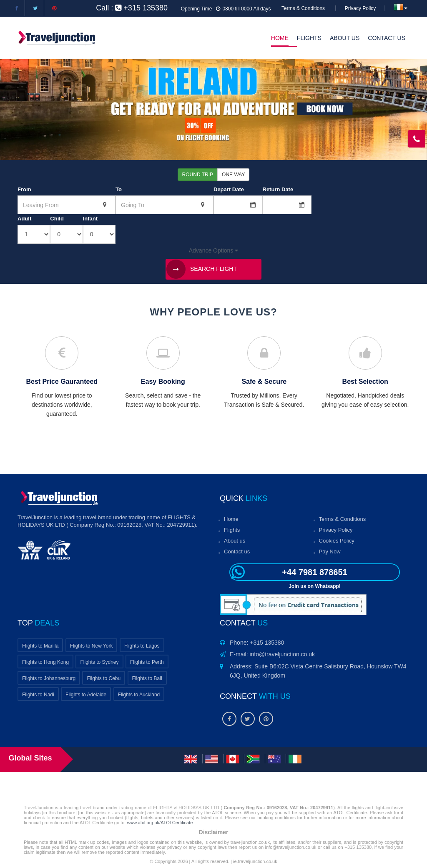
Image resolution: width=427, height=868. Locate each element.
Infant (90, 219)
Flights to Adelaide (86, 695)
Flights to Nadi (38, 695)
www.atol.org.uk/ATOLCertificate (160, 823)
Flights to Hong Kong (45, 662)
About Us (345, 38)
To (119, 189)
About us (235, 541)
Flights (309, 38)
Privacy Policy (360, 8)
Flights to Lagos (142, 646)
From (24, 189)
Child (57, 219)
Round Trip (198, 175)
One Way (233, 175)
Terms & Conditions (303, 8)
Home (280, 38)
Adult (24, 219)
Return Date (278, 189)
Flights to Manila (40, 646)
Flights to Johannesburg (49, 678)
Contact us (237, 552)
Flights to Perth (147, 662)
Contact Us (387, 38)
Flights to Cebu (104, 678)
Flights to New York (92, 646)
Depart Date (229, 189)
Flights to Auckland (139, 695)
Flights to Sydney (99, 662)
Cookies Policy (337, 541)
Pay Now (330, 552)
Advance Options (214, 250)
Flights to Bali (147, 678)
